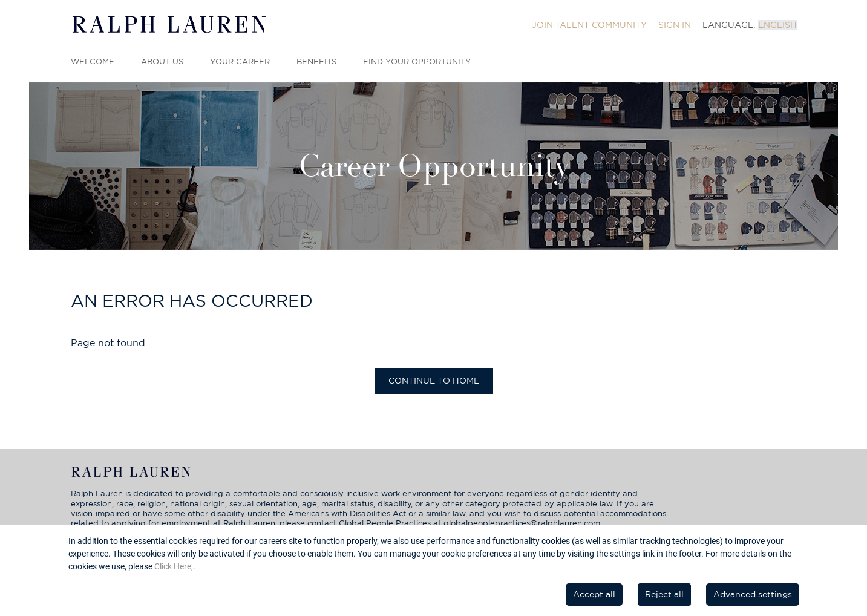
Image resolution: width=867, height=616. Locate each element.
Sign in (675, 25)
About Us (162, 61)
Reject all (664, 594)
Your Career (240, 61)
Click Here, (174, 566)
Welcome (93, 61)
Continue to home (434, 381)
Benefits (316, 61)
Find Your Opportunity (417, 61)
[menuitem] (589, 25)
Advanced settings (753, 594)
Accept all (594, 594)
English (777, 25)
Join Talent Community (589, 25)
